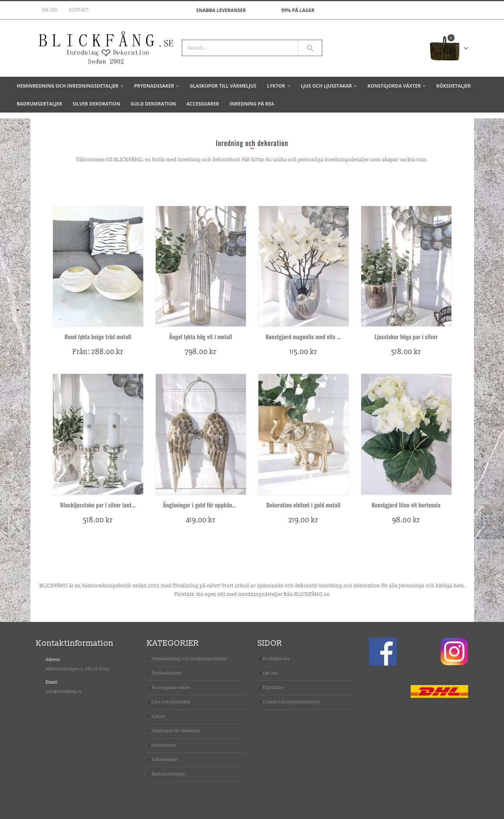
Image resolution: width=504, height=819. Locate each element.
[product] (98, 266)
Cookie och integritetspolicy (292, 702)
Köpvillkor (274, 688)
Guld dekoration (153, 104)
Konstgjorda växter (394, 86)
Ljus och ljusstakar (326, 86)
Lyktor (276, 86)
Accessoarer (203, 104)
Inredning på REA (252, 104)
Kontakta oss (277, 659)
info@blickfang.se (64, 691)
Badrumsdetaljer (39, 104)
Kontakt (79, 10)
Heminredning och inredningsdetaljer (68, 86)
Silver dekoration (96, 104)
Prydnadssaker (154, 86)
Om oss (50, 10)
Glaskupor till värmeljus (223, 86)
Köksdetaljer (453, 86)
